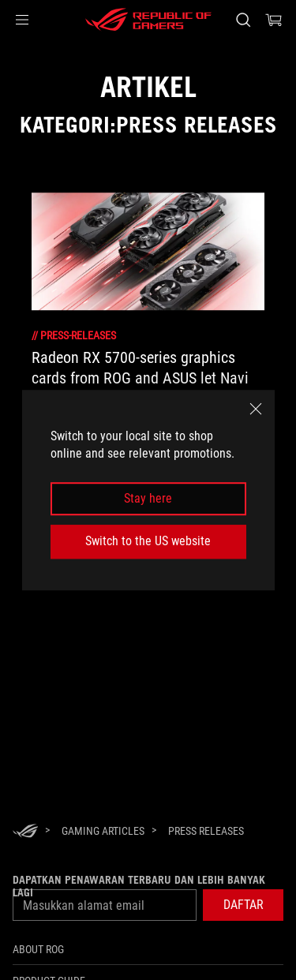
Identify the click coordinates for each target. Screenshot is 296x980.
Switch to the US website (148, 541)
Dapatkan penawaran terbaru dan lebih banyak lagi (139, 886)
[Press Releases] (206, 831)
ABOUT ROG (38, 949)
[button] (22, 20)
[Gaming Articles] (103, 831)
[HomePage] (25, 832)
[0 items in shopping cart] (274, 20)
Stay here (148, 498)
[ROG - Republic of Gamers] (148, 20)
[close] (256, 409)
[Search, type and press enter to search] (243, 20)
